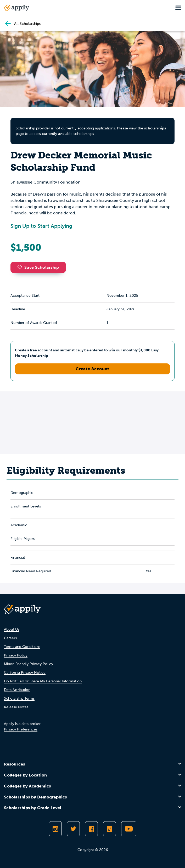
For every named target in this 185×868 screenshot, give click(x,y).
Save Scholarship (38, 267)
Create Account (92, 369)
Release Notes (16, 707)
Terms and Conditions (22, 647)
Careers (10, 638)
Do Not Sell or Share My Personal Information (43, 681)
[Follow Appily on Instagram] (55, 829)
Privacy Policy (16, 655)
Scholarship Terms (19, 698)
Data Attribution (17, 690)
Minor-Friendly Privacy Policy (29, 664)
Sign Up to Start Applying (41, 226)
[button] (21, 267)
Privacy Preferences (21, 729)
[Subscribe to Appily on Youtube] (129, 829)
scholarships (155, 128)
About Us (12, 629)
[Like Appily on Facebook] (91, 829)
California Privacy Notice (25, 673)
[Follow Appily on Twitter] (73, 829)
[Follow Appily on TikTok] (110, 829)
